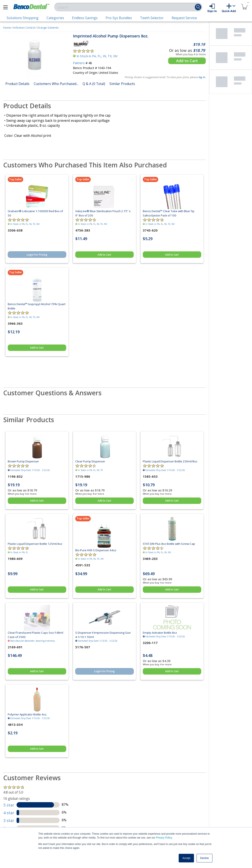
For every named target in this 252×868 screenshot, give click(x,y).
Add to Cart (187, 61)
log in (202, 77)
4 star (9, 813)
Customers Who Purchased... (56, 84)
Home (7, 28)
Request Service (184, 18)
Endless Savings (85, 18)
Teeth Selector (152, 18)
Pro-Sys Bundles (119, 18)
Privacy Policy (164, 838)
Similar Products (122, 84)
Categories (55, 18)
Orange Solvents (48, 28)
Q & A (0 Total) (94, 84)
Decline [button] (204, 858)
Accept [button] (186, 858)
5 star (9, 805)
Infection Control (24, 28)
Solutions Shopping (23, 18)
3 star (9, 820)
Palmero (79, 63)
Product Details (17, 84)
